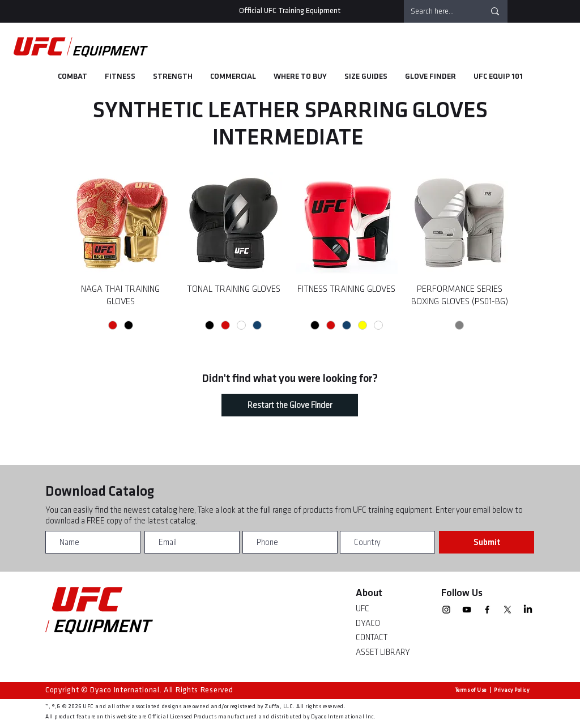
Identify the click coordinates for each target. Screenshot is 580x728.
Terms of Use (471, 690)
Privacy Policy (511, 690)
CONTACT (372, 638)
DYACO (368, 623)
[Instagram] (446, 610)
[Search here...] (439, 11)
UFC (362, 609)
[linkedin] (528, 610)
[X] (507, 610)
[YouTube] (467, 610)
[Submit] (487, 542)
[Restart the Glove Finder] (290, 405)
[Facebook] (487, 610)
